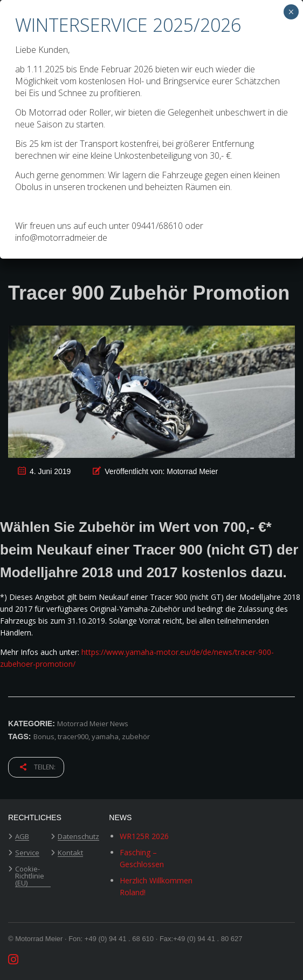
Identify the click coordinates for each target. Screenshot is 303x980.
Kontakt (70, 853)
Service (27, 853)
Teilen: (38, 767)
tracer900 (73, 736)
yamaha (105, 736)
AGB (22, 837)
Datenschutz (78, 837)
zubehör (136, 736)
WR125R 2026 (144, 836)
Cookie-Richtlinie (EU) (30, 876)
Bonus (44, 736)
